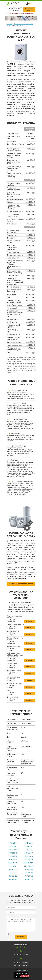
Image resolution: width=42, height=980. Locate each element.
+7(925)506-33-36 (15, 8)
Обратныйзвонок (29, 9)
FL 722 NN (13, 876)
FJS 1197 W (29, 853)
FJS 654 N (29, 856)
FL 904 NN (13, 879)
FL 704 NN (29, 873)
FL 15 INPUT (29, 866)
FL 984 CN (29, 879)
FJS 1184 (29, 850)
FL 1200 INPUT (29, 863)
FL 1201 (13, 866)
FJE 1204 (13, 843)
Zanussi (11, 26)
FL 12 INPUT (13, 863)
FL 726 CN (29, 876)
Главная (9, 24)
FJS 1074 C (29, 846)
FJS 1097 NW (13, 850)
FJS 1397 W (13, 856)
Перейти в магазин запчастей (21, 584)
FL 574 (13, 873)
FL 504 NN (29, 870)
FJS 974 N (19, 26)
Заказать (30, 620)
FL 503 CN (13, 870)
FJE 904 (13, 846)
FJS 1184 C (13, 853)
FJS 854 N (13, 860)
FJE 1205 (29, 843)
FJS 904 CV (29, 860)
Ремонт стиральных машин (24, 24)
